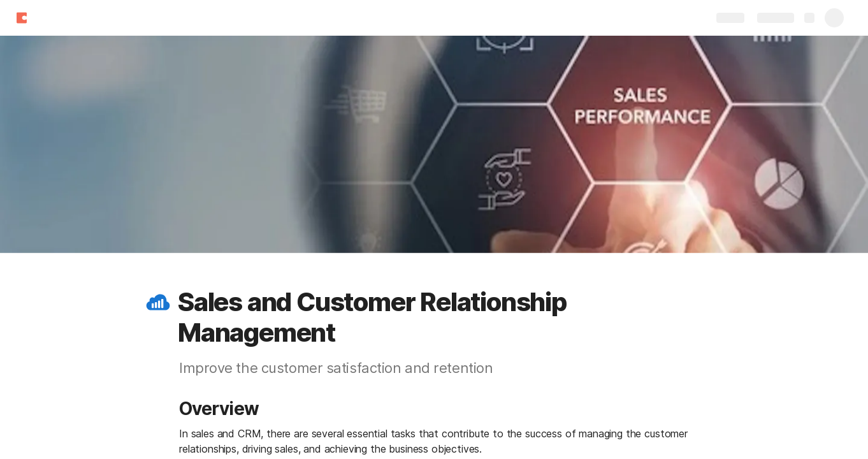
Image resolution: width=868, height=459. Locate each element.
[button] (158, 302)
